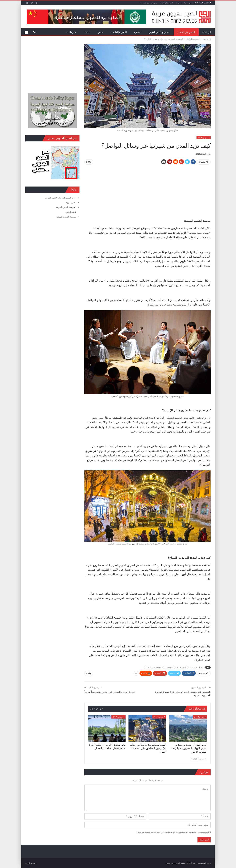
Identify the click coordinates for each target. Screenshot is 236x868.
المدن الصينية (182, 667)
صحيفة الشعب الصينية (153, 667)
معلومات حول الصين (150, 3)
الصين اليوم (71, 202)
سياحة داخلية (169, 667)
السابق (203, 758)
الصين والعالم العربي (159, 32)
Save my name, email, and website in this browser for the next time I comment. (172, 832)
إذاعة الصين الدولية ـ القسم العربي (60, 198)
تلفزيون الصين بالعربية (66, 207)
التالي (194, 758)
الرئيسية (207, 32)
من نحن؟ (187, 3)
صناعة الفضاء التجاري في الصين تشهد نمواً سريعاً (110, 692)
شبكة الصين (71, 212)
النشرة (138, 32)
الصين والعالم (120, 32)
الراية (28, 863)
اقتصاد (87, 32)
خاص (100, 32)
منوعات (72, 32)
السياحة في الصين (197, 667)
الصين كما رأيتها (168, 3)
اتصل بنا (179, 3)
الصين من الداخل (186, 32)
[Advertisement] (147, 190)
